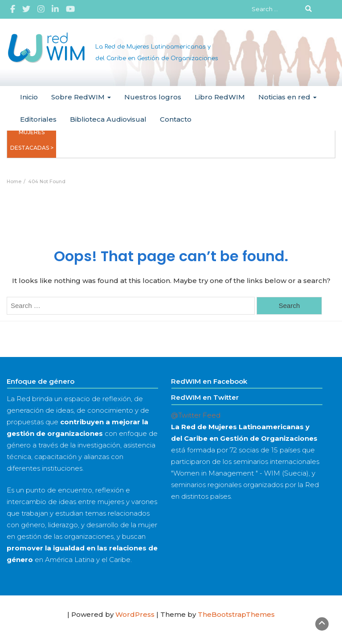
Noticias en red (287, 97)
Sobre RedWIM (81, 97)
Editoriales (38, 119)
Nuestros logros (153, 97)
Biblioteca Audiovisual (108, 119)
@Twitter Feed (196, 415)
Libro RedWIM (220, 97)
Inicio (29, 97)
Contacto (176, 119)
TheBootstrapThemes (236, 614)
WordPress (135, 614)
